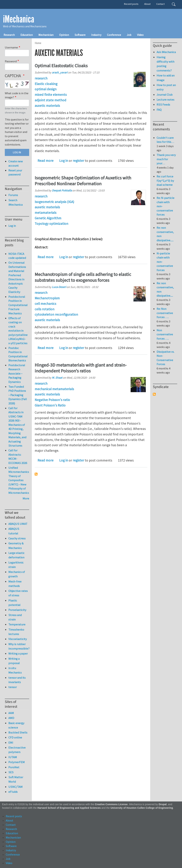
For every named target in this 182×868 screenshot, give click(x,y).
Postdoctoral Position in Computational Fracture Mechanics (18, 305)
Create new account (16, 163)
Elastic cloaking (46, 84)
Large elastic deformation (16, 555)
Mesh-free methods (15, 584)
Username (11, 47)
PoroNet (14, 767)
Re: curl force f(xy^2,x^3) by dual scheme (165, 181)
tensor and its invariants (17, 680)
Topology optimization (51, 224)
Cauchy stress (17, 538)
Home (38, 43)
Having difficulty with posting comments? (165, 64)
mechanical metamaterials (54, 389)
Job (129, 35)
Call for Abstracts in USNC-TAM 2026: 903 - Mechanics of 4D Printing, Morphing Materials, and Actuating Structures (17, 427)
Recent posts (131, 4)
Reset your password (15, 172)
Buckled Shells (18, 732)
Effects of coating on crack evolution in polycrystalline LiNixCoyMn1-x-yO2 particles (18, 331)
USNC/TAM (15, 787)
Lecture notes (165, 100)
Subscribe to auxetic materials (36, 474)
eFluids (13, 792)
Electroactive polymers (17, 750)
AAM (11, 713)
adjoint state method (50, 100)
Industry (96, 35)
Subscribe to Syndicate (154, 394)
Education (27, 35)
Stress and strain (15, 617)
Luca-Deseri (59, 287)
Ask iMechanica (166, 52)
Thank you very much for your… (166, 159)
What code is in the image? (17, 95)
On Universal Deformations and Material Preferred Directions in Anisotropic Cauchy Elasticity (17, 277)
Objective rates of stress (18, 593)
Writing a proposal (14, 661)
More (26, 498)
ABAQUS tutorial (14, 531)
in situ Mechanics (15, 670)
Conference (114, 35)
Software (80, 35)
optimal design (46, 89)
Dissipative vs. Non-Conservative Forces (165, 358)
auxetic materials (47, 106)
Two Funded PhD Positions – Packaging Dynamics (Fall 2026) (18, 395)
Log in (64, 161)
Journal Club (165, 95)
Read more (45, 161)
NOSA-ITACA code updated (17, 256)
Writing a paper (18, 653)
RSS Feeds (163, 105)
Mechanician (46, 35)
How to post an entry (166, 87)
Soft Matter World (16, 779)
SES (11, 772)
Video (140, 35)
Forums (13, 195)
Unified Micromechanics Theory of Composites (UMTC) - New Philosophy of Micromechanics (19, 480)
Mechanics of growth (17, 574)
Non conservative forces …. (165, 334)
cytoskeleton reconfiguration (56, 314)
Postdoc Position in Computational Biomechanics (18, 354)
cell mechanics (45, 304)
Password (11, 61)
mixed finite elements (51, 95)
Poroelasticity (17, 610)
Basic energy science (16, 725)
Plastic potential (14, 603)
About (147, 4)
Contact (160, 4)
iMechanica (19, 19)
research (41, 78)
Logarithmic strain (16, 565)
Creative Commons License (111, 804)
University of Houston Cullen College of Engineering (142, 808)
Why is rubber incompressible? (19, 646)
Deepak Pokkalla (62, 190)
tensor (13, 687)
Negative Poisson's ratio (52, 400)
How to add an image (166, 78)
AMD (11, 718)
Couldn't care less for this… (165, 140)
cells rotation (45, 309)
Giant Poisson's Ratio (50, 405)
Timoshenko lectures (16, 632)
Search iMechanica (15, 202)
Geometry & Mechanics (16, 546)
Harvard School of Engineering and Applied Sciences (69, 808)
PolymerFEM (17, 762)
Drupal (163, 804)
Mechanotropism (47, 298)
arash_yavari (60, 72)
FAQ (159, 110)
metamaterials (45, 213)
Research (9, 35)
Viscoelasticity (18, 639)
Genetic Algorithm (48, 218)
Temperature (17, 624)
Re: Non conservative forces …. (165, 313)
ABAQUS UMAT (18, 524)
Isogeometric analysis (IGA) (54, 202)
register (78, 161)
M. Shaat (57, 378)
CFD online (15, 737)
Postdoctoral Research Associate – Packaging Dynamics (17, 373)
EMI (11, 743)
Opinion (64, 35)
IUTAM (13, 757)
